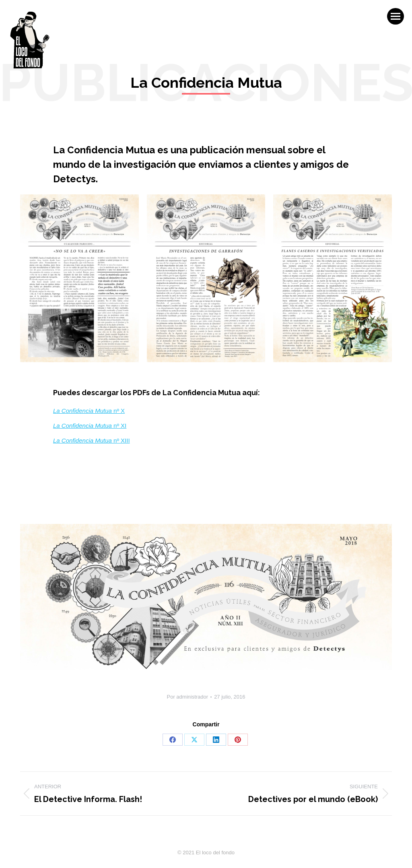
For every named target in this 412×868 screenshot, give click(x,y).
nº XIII (92, 440)
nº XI (90, 426)
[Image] (79, 278)
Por (188, 697)
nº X (89, 411)
